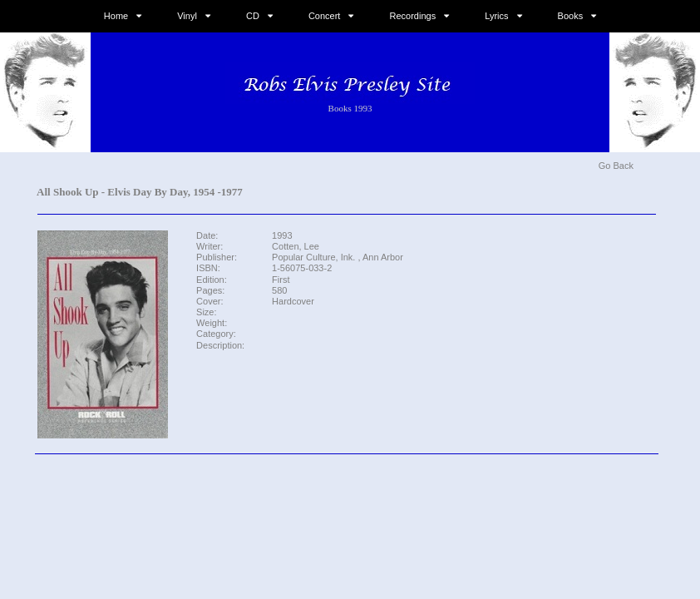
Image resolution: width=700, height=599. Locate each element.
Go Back (616, 166)
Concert (325, 16)
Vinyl (187, 16)
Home (116, 16)
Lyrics (496, 16)
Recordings (413, 16)
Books (571, 16)
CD (253, 16)
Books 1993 (350, 108)
